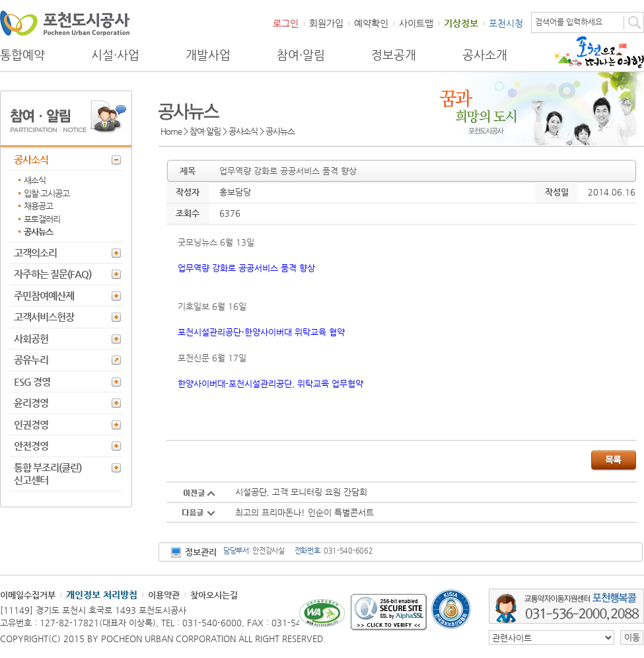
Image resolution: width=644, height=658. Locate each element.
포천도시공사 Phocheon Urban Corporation (65, 23)
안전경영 (31, 446)
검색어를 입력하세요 (569, 22)
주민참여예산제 (44, 296)
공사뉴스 (38, 232)
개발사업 (208, 55)
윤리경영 (31, 403)
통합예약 (22, 55)
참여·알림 (301, 55)
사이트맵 (416, 23)
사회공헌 (31, 339)
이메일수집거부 (28, 595)
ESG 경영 (32, 382)
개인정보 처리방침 (102, 595)
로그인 (286, 23)
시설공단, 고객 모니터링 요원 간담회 (301, 492)
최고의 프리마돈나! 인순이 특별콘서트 (304, 512)
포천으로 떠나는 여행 (599, 52)
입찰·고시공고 (47, 193)
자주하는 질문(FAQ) (53, 274)
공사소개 (485, 55)
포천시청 (506, 23)
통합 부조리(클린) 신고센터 (48, 474)
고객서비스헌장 (44, 317)
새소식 (35, 180)
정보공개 (394, 55)
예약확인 (371, 23)
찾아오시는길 (214, 595)
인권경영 (31, 424)
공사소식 (31, 160)
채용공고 (38, 206)
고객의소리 (35, 253)
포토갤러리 (42, 219)
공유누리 (31, 360)
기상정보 (461, 23)
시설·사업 (115, 55)
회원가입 (326, 23)
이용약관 (164, 595)
